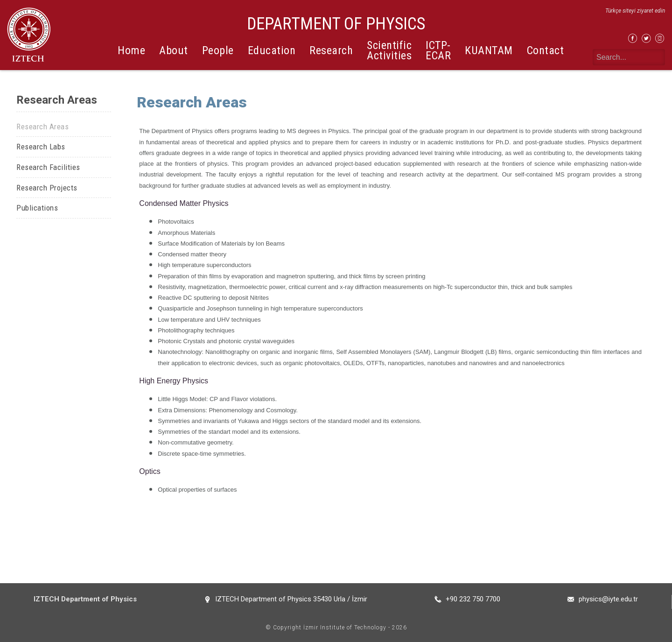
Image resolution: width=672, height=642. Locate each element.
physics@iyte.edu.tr (608, 599)
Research (331, 50)
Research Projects (47, 188)
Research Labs (41, 147)
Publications (37, 208)
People (218, 50)
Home (131, 50)
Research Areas (42, 127)
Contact (546, 50)
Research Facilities (48, 167)
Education (272, 50)
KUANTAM (489, 50)
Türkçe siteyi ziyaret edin (635, 11)
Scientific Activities (389, 50)
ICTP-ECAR (438, 50)
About (174, 50)
